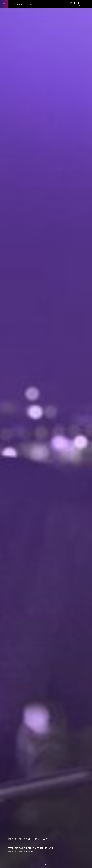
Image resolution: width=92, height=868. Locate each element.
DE (30, 4)
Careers (18, 4)
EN (35, 4)
